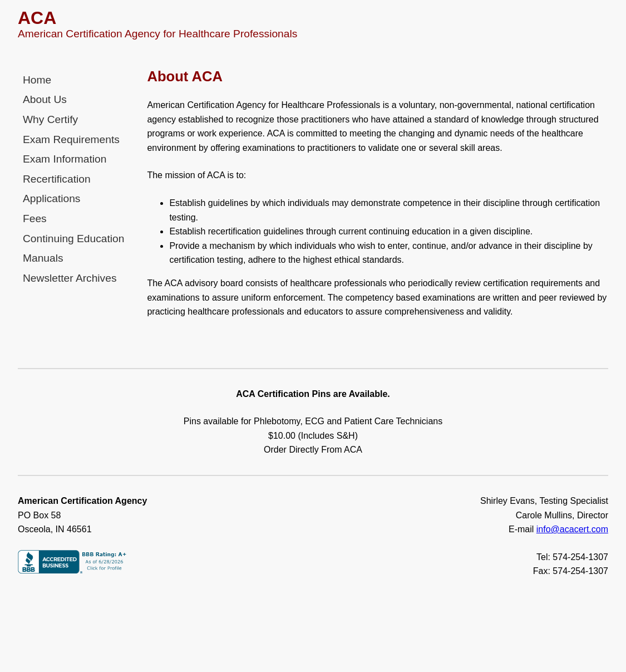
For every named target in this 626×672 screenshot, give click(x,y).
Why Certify (50, 119)
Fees (35, 219)
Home (37, 80)
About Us (45, 99)
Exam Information (65, 159)
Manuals (43, 258)
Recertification (57, 179)
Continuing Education (73, 239)
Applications (51, 198)
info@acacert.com (572, 529)
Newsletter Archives (70, 278)
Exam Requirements (71, 139)
